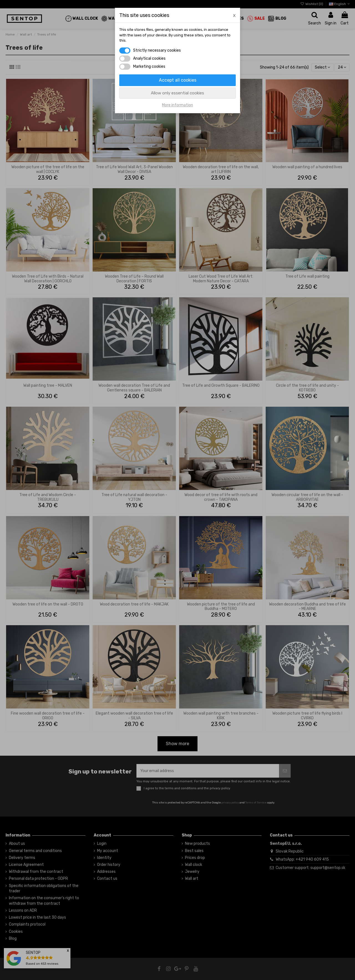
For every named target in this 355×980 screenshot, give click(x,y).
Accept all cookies (178, 80)
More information (177, 105)
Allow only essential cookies (177, 93)
